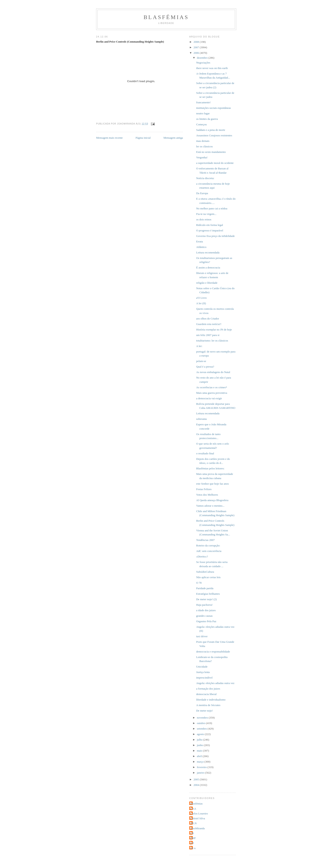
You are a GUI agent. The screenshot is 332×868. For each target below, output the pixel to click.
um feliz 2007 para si (208, 335)
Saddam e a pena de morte (211, 130)
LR (192, 833)
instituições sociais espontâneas (213, 108)
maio (200, 751)
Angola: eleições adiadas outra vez (215, 683)
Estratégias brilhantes (208, 594)
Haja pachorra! (204, 605)
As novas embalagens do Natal (213, 372)
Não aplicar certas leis (208, 577)
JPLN (194, 823)
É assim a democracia (208, 267)
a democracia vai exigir (209, 398)
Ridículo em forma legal (210, 225)
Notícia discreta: (205, 178)
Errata (199, 241)
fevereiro (202, 767)
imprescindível (204, 678)
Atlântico (201, 247)
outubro (202, 723)
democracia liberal (206, 694)
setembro (202, 729)
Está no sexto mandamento (211, 152)
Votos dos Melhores (207, 495)
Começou (201, 124)
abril (200, 756)
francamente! (203, 102)
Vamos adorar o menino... (210, 506)
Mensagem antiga (173, 138)
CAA (193, 809)
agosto (201, 734)
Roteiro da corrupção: (208, 545)
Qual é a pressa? (205, 367)
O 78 (199, 583)
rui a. (193, 848)
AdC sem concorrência (209, 551)
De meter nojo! (204, 711)
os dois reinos (204, 219)
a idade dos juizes (206, 610)
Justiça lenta (203, 672)
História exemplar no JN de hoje (214, 330)
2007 (197, 47)
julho (200, 740)
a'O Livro (201, 298)
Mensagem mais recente (109, 138)
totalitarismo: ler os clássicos (212, 341)
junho (200, 745)
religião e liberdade (207, 283)
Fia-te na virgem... (206, 214)
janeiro (201, 773)
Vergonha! (202, 157)
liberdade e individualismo (211, 700)
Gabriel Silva (198, 818)
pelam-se (201, 361)
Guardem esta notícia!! (209, 324)
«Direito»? (202, 556)
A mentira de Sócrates (208, 705)
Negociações (203, 63)
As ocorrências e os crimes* (212, 387)
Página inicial (143, 138)
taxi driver (202, 636)
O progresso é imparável (210, 230)
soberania (201, 419)
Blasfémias (166, 17)
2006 (197, 53)
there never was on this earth (212, 68)
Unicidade (202, 667)
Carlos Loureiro (199, 813)
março (201, 762)
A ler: (199, 346)
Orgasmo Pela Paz (206, 621)
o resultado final (205, 453)
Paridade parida (205, 588)
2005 (197, 779)
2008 (197, 42)
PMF (193, 838)
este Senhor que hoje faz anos (212, 484)
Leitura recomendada (208, 252)
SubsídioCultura (205, 572)
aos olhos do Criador (207, 319)
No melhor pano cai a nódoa (212, 208)
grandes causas (204, 616)
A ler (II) (201, 303)
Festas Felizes (204, 489)
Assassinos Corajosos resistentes (214, 135)
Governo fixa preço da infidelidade (215, 236)
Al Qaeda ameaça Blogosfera (212, 500)
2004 (197, 785)
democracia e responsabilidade (213, 652)
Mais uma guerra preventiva (212, 393)
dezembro (203, 58)
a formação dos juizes (208, 689)
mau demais (203, 141)
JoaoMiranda (198, 828)
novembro (203, 718)
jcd (192, 843)
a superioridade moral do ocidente (215, 163)
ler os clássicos (204, 146)
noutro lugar (203, 113)
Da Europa (202, 193)
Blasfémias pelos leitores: (210, 468)
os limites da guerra (207, 119)
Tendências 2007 (205, 540)
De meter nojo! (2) (206, 599)
